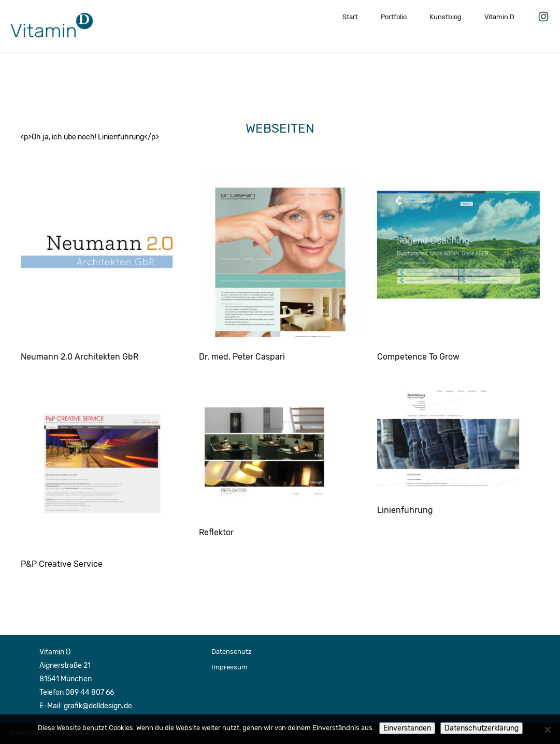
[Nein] (547, 729)
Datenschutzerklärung (482, 728)
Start (350, 17)
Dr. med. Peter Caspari (242, 357)
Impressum (229, 667)
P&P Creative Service (62, 564)
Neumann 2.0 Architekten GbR (80, 357)
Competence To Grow (418, 357)
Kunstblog (446, 17)
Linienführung (405, 510)
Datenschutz (232, 652)
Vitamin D (499, 17)
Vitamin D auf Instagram (543, 15)
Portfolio (394, 17)
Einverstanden (407, 728)
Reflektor (216, 532)
